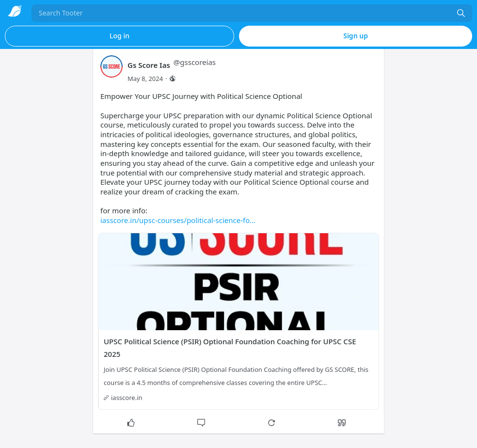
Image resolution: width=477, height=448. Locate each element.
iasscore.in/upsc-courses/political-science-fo (178, 220)
